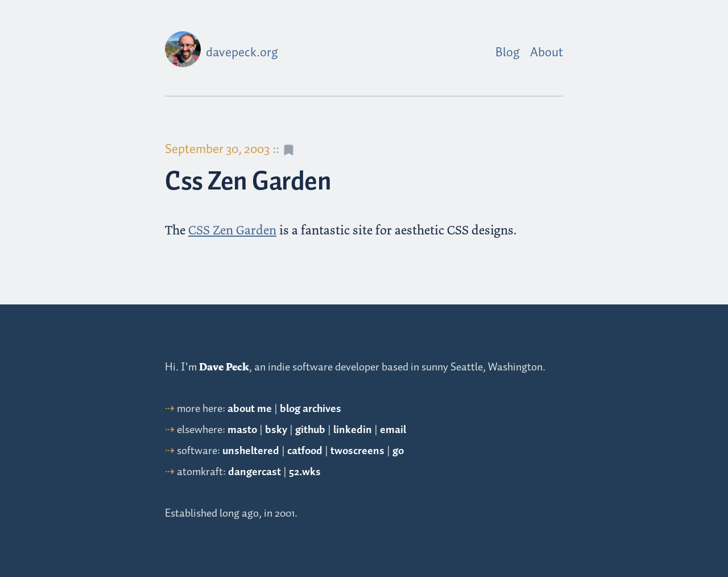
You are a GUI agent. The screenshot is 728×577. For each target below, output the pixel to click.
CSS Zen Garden (232, 230)
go (398, 451)
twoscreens (357, 451)
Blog (508, 53)
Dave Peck (224, 367)
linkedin (353, 430)
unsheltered (251, 451)
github (310, 430)
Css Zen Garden (248, 182)
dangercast (255, 472)
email (393, 430)
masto (242, 430)
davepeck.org (242, 53)
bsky (276, 430)
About (547, 53)
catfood (305, 451)
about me (250, 409)
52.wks (305, 472)
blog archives (311, 409)
